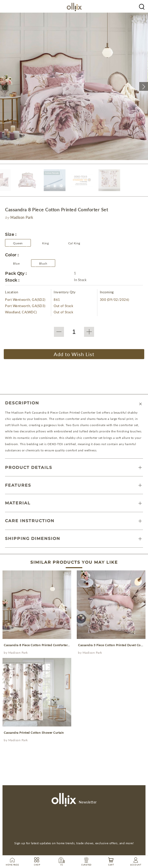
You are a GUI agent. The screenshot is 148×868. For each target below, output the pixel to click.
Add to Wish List (74, 354)
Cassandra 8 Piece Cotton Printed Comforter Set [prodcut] (38, 645)
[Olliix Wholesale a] (142, 6)
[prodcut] (37, 605)
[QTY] (74, 332)
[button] (4, 86)
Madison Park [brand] (22, 217)
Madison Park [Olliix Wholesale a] (18, 653)
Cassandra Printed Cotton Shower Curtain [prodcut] (34, 733)
